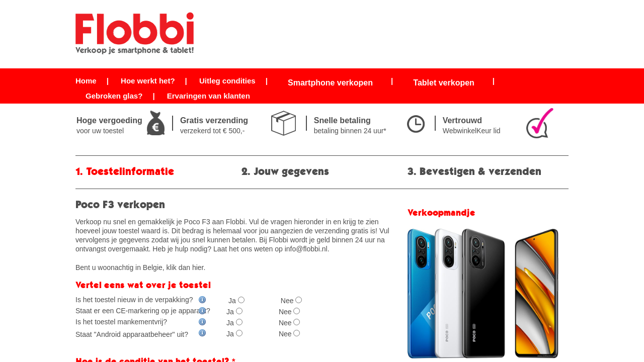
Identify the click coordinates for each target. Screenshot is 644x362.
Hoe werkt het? (148, 81)
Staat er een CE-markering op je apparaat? (143, 311)
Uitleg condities (227, 81)
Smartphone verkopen (330, 83)
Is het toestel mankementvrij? (141, 322)
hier (198, 267)
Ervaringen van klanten (209, 96)
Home (86, 81)
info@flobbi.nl (306, 249)
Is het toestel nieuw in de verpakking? (141, 300)
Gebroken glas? (114, 96)
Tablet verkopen (444, 83)
